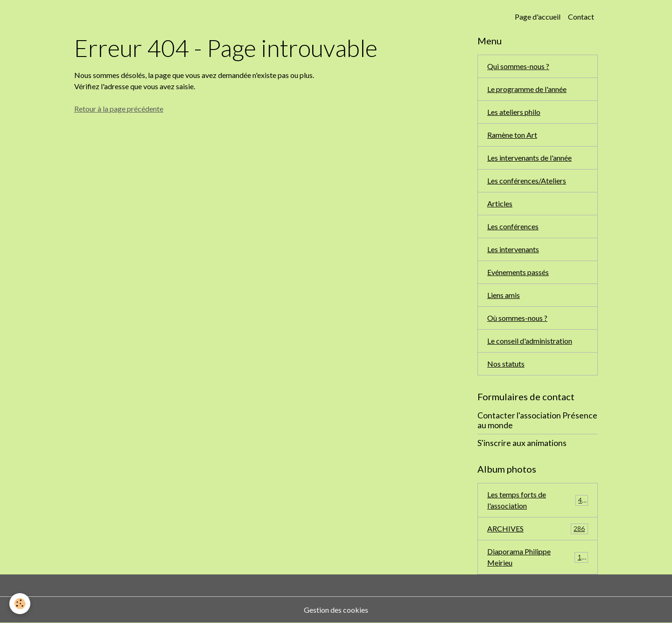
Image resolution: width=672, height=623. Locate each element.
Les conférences (513, 226)
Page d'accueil (538, 17)
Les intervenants (513, 249)
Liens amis (504, 295)
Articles (500, 203)
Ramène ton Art (512, 135)
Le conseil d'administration (530, 341)
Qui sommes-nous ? (518, 66)
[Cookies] (20, 604)
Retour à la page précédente (119, 109)
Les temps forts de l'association (538, 500)
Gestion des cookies (336, 610)
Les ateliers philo (514, 112)
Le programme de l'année (527, 89)
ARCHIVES (538, 529)
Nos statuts (506, 364)
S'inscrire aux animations (522, 443)
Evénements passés (518, 272)
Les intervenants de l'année (529, 158)
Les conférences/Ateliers (527, 181)
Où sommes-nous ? (517, 318)
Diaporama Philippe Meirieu (538, 557)
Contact (581, 17)
